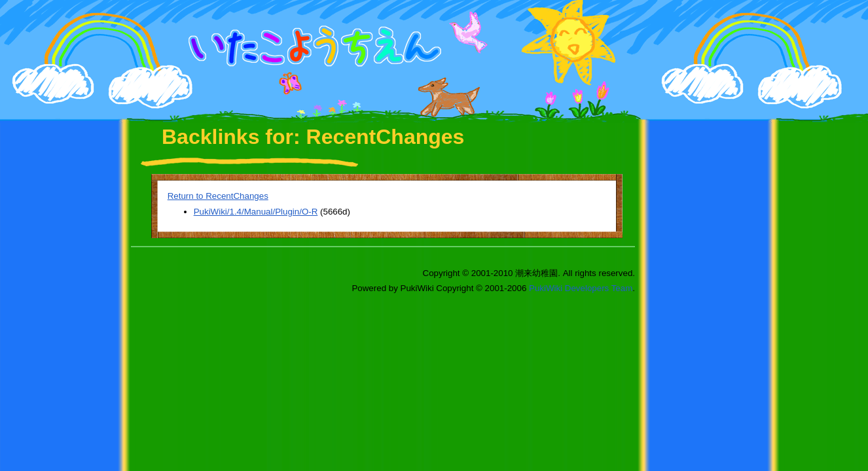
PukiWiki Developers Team (581, 288)
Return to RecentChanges (218, 196)
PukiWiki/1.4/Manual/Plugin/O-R (256, 212)
